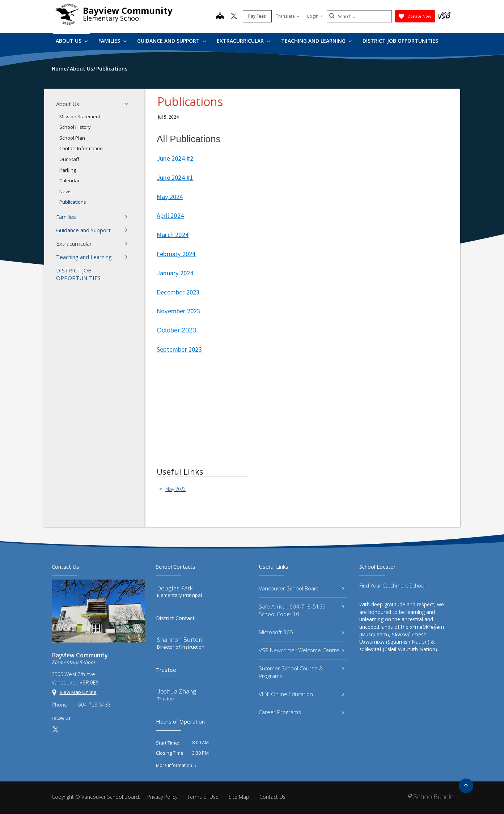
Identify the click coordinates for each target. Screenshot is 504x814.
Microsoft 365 (302, 632)
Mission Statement (80, 116)
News (65, 191)
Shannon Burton (180, 639)
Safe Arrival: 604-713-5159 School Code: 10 (302, 610)
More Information (174, 766)
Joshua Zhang (177, 691)
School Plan (72, 138)
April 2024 (170, 215)
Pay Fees (257, 16)
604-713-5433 (94, 704)
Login (315, 16)
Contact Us (272, 797)
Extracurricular (243, 41)
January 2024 (175, 273)
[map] (220, 17)
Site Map (239, 797)
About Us (72, 41)
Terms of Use (203, 797)
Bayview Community (128, 10)
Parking (68, 170)
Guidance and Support (172, 41)
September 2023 (179, 349)
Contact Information (81, 148)
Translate (288, 16)
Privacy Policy (162, 797)
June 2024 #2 (175, 158)
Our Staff (69, 159)
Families (113, 41)
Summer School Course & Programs (302, 672)
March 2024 (173, 235)
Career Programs (302, 712)
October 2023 (176, 330)
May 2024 (170, 197)
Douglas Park (175, 588)
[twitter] (234, 17)
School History (75, 127)
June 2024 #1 (175, 177)
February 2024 (176, 254)
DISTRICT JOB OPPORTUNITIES (400, 41)
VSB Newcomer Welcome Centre (302, 650)
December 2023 (178, 292)
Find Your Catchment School (392, 586)
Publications (73, 202)
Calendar (69, 181)
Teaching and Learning (317, 41)
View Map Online (78, 692)
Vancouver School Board (302, 588)
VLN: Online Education (302, 694)
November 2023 (179, 311)
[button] (128, 104)
